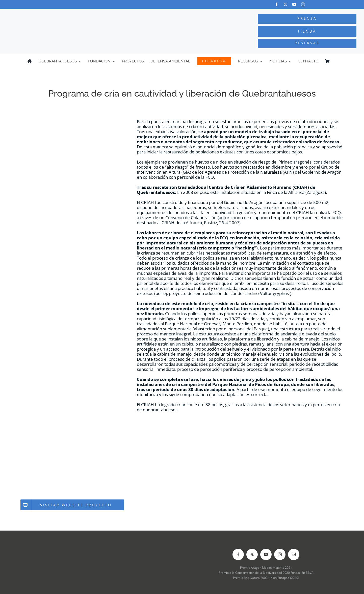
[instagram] (303, 4)
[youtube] (294, 4)
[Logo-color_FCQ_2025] (68, 14)
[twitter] (285, 4)
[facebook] (277, 4)
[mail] (294, 554)
